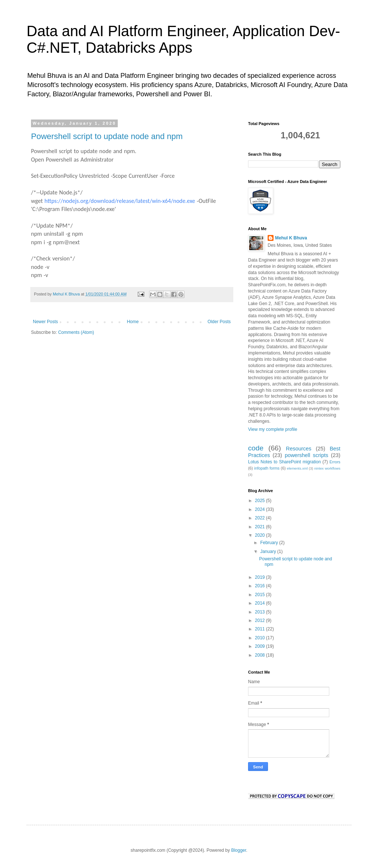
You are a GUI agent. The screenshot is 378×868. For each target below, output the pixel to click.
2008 (261, 655)
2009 (261, 646)
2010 (261, 638)
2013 (261, 612)
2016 (261, 586)
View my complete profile (273, 429)
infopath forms (267, 468)
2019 (261, 577)
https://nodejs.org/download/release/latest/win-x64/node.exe (120, 201)
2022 (261, 518)
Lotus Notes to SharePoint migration (284, 462)
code (256, 448)
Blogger (239, 850)
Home (133, 322)
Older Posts (219, 322)
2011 (261, 629)
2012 (261, 620)
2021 (261, 527)
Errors (335, 462)
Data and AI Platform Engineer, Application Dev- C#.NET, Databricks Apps (183, 39)
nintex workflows (327, 468)
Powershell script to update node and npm (107, 136)
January (269, 551)
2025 (261, 501)
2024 (261, 509)
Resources (299, 449)
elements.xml (297, 468)
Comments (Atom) (76, 332)
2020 (261, 535)
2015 (261, 595)
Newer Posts (45, 322)
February (270, 543)
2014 (261, 603)
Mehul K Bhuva (291, 238)
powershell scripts (306, 455)
